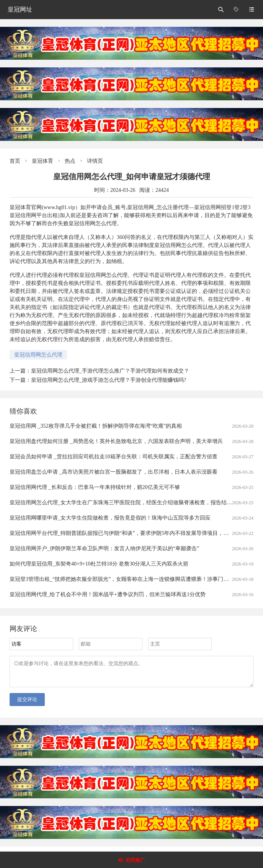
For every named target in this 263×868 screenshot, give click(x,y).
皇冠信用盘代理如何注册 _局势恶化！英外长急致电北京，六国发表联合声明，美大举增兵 (116, 441)
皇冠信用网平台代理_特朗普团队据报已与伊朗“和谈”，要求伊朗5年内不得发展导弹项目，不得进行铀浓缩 (135, 533)
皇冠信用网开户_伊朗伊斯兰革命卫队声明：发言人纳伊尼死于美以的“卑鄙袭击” (104, 548)
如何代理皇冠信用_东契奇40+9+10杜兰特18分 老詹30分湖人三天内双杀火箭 (99, 564)
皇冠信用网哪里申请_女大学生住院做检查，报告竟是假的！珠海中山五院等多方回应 (110, 518)
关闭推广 (135, 860)
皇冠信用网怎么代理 (38, 355)
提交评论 (27, 704)
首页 (15, 161)
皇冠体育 (42, 161)
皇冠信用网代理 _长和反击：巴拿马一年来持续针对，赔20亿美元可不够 (95, 487)
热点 (70, 161)
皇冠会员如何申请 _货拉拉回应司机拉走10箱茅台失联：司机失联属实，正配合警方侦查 (114, 457)
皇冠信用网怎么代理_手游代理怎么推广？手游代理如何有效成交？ (110, 371)
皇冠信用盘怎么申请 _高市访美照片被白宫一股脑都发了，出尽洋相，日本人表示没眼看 (114, 472)
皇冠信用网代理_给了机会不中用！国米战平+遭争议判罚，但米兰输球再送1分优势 (108, 594)
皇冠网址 (20, 9)
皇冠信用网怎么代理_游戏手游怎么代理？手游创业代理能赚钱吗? (109, 380)
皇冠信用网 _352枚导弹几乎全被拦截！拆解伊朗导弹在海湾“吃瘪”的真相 (96, 426)
